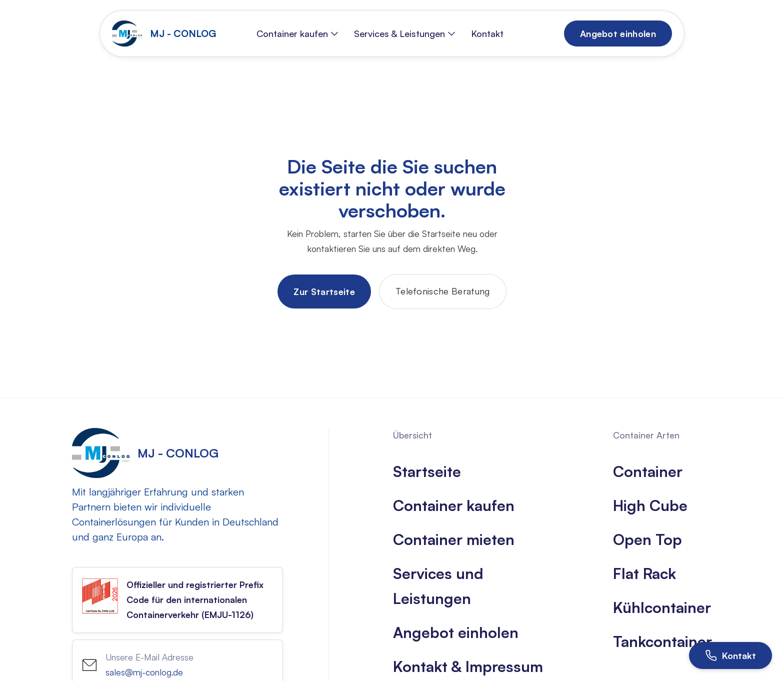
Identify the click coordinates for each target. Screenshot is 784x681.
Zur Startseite (324, 291)
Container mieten (454, 539)
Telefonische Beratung (443, 291)
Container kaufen (454, 505)
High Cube (650, 505)
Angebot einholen (456, 632)
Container (648, 471)
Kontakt (487, 33)
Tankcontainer (662, 641)
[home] (166, 33)
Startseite (427, 471)
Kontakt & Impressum (468, 666)
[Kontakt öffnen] (730, 655)
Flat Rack (644, 573)
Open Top (647, 539)
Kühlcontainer (662, 607)
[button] (297, 33)
